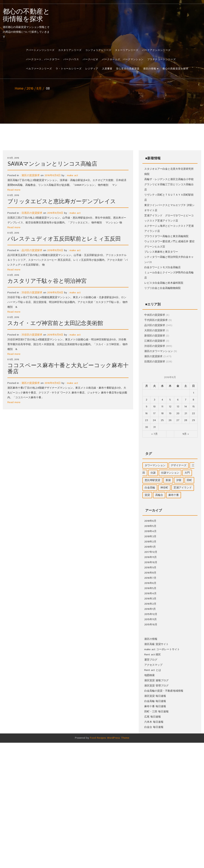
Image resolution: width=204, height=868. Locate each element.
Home (19, 89)
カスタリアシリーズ (70, 50)
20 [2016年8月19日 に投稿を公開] (178, 413)
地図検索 (149, 675)
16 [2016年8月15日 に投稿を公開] (146, 413)
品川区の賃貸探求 (32, 250)
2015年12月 (151, 614)
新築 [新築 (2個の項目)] (168, 480)
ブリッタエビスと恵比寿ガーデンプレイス (62, 202)
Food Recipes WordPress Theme (110, 738)
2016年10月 (151, 562)
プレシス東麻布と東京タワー (161, 252)
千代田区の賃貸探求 (156, 320)
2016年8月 (150, 573)
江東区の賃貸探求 (155, 341)
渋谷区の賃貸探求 (32, 293)
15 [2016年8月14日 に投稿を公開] (194, 407)
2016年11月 (150, 557)
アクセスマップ (153, 665)
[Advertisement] (102, 119)
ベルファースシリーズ (39, 69)
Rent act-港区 (153, 655)
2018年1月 (150, 547)
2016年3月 (150, 599)
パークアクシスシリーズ (156, 50)
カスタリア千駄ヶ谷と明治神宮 (47, 281)
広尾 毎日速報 (153, 717)
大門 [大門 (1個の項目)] (187, 473)
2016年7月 (150, 578)
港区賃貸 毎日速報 (155, 696)
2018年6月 (150, 521)
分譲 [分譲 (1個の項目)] (153, 473)
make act (73, 175)
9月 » (186, 434)
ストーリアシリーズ (127, 50)
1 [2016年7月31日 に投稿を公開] (194, 393)
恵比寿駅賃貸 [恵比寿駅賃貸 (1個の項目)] (152, 480)
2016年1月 (150, 609)
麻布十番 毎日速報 (155, 706)
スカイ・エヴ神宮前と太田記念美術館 (55, 323)
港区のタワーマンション (159, 351)
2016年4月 (150, 594)
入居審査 (107, 69)
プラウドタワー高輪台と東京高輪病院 (166, 236)
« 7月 (154, 434)
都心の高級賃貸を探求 (175, 69)
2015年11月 (150, 619)
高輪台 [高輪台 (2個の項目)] (159, 495)
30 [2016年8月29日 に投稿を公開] (147, 427)
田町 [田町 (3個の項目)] (189, 480)
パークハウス (71, 60)
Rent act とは (153, 670)
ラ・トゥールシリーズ (69, 69)
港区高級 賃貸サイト (156, 644)
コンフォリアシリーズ (98, 50)
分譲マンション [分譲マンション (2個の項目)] (170, 473)
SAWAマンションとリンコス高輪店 (52, 164)
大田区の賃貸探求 (155, 331)
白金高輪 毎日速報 (155, 701)
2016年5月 (150, 588)
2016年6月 (150, 583)
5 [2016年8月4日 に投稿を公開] (170, 400)
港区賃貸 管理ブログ (156, 686)
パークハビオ (91, 60)
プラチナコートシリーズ (162, 60)
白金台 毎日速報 (154, 727)
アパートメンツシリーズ (40, 50)
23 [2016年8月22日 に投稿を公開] (147, 420)
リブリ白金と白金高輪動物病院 (162, 288)
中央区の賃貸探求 (155, 315)
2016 (30, 89)
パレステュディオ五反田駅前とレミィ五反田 (64, 239)
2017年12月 (151, 552)
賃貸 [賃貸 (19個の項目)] (147, 495)
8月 (39, 89)
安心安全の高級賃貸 (128, 69)
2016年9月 (150, 568)
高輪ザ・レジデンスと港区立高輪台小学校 (169, 179)
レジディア (92, 69)
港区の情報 (150, 69)
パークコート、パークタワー (43, 60)
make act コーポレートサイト (162, 649)
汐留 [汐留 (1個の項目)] (179, 480)
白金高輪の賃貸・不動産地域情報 (164, 691)
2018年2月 (150, 542)
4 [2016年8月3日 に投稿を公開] (162, 400)
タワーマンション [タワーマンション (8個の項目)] (155, 465)
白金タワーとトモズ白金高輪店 (162, 267)
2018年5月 (150, 526)
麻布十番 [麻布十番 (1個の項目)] (174, 495)
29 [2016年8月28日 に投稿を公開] (193, 420)
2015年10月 (151, 625)
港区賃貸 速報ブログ (156, 681)
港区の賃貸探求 (31, 175)
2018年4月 (150, 531)
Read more (14, 190)
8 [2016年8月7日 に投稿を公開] (193, 400)
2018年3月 (150, 537)
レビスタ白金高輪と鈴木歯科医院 (164, 283)
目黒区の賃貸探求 (32, 213)
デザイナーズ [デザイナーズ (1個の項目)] (179, 465)
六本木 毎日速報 (154, 722)
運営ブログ (151, 660)
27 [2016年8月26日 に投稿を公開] (178, 420)
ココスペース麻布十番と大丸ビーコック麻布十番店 (68, 369)
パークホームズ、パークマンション (123, 60)
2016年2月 (150, 604)
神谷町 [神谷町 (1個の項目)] (164, 488)
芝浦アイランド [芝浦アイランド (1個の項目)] (183, 488)
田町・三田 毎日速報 (156, 712)
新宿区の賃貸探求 (155, 336)
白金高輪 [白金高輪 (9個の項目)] (150, 488)
